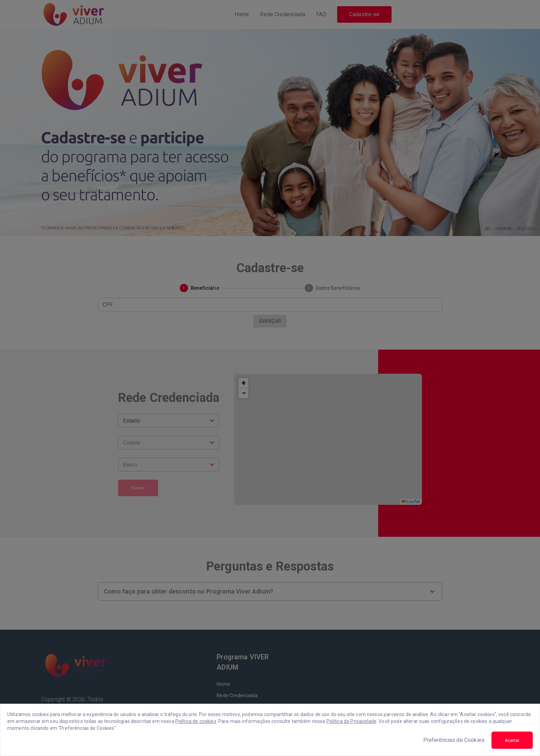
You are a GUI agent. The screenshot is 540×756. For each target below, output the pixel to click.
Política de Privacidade (351, 721)
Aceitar (512, 740)
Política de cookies (196, 721)
